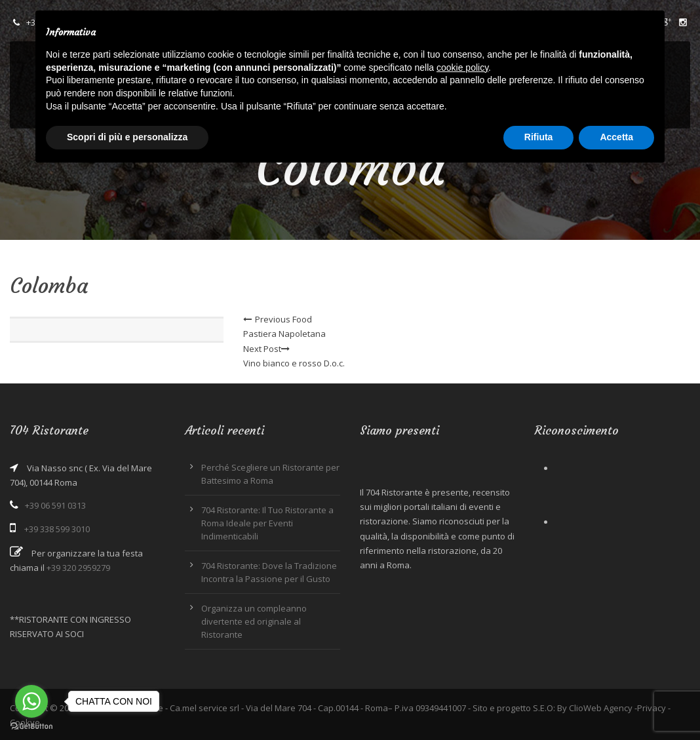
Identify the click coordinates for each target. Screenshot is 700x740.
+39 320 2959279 (78, 568)
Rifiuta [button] (539, 137)
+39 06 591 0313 (55, 505)
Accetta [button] (616, 137)
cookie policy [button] (462, 68)
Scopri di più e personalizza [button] (127, 137)
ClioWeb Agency (601, 708)
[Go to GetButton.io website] (31, 727)
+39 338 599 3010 (57, 529)
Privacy (651, 708)
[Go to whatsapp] (31, 701)
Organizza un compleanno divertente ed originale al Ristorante (254, 621)
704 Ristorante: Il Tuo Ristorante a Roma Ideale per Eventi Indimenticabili (267, 523)
